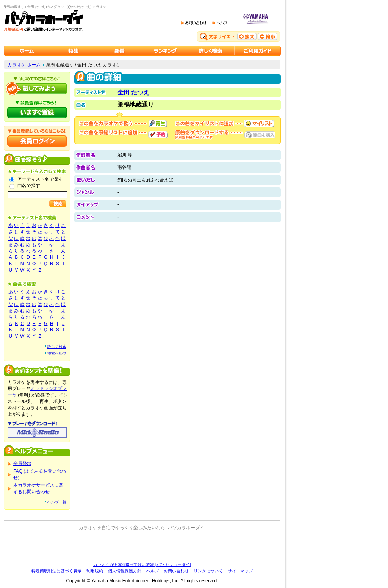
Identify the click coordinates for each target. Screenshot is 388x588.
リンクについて (208, 571)
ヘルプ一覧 (57, 502)
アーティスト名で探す (40, 179)
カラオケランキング (165, 51)
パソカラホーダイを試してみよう (37, 89)
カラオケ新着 (119, 51)
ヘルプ (153, 571)
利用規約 (95, 571)
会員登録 (22, 464)
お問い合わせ (176, 571)
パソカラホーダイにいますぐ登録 (37, 113)
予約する (158, 135)
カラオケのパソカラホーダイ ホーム (27, 51)
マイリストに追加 (259, 124)
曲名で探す (29, 186)
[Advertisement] (142, 546)
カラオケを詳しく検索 (211, 51)
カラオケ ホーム (24, 65)
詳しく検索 (57, 347)
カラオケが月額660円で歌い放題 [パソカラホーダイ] (142, 564)
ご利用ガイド (258, 51)
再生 (158, 124)
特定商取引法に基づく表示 (56, 571)
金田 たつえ (133, 92)
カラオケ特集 (73, 51)
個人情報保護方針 (125, 571)
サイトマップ (240, 571)
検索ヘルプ (57, 353)
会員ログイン (37, 141)
